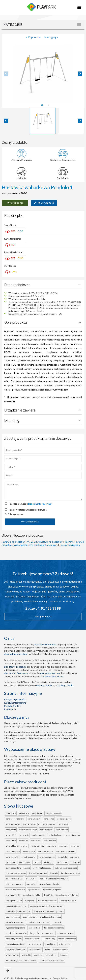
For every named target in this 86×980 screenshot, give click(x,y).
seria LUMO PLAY (34, 819)
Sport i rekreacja (13, 917)
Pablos (64, 978)
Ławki (47, 950)
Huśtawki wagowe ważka (16, 873)
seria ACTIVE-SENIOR (31, 824)
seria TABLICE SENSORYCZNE (17, 846)
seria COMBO (49, 819)
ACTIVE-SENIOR (64, 944)
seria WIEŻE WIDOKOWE (15, 819)
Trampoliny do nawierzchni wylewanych (46, 906)
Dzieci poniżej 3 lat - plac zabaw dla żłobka (23, 895)
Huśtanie (22, 178)
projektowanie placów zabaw (52, 960)
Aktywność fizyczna (22, 160)
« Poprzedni (34, 37)
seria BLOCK (63, 824)
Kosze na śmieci (35, 950)
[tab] (42, 105)
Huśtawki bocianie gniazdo (66, 868)
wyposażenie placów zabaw (32, 756)
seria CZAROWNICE (45, 851)
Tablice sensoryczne (14, 884)
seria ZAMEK (62, 862)
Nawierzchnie (34, 928)
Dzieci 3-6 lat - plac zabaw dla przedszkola (61, 895)
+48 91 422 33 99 (44, 203)
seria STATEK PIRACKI (47, 857)
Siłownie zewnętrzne (15, 922)
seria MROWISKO (39, 835)
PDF (10, 231)
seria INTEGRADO (64, 819)
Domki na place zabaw (42, 868)
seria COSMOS (25, 862)
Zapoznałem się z (31, 504)
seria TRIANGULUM (73, 835)
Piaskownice (31, 879)
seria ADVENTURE (13, 851)
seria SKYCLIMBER (56, 835)
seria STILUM (11, 841)
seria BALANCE (29, 851)
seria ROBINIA (11, 835)
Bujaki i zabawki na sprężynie (18, 868)
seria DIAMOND (62, 830)
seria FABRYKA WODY (54, 813)
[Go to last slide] (6, 121)
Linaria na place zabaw (71, 873)
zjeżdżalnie (51, 955)
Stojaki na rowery (60, 950)
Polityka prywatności (15, 699)
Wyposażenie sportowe (15, 928)
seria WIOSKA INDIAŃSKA (66, 851)
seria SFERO (24, 813)
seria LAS (37, 862)
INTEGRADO (34, 933)
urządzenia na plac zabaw (45, 769)
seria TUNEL (75, 862)
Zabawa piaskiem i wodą (49, 884)
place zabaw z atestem (16, 654)
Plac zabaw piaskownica (16, 673)
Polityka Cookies (13, 706)
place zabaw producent (17, 795)
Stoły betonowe (12, 955)
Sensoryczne (48, 933)
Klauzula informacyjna (15, 703)
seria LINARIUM (50, 841)
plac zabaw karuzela (50, 673)
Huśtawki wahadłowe (38, 873)
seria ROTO (75, 846)
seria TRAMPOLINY (13, 824)
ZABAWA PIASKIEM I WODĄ (16, 944)
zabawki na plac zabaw (52, 676)
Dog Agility (27, 955)
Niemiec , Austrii (44, 685)
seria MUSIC (11, 862)
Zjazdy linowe (34, 890)
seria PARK (63, 846)
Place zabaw (11, 813)
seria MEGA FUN (49, 824)
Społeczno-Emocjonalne (63, 160)
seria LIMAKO (37, 813)
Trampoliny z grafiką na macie (18, 911)
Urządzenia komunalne (16, 950)
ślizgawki (64, 955)
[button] (43, 121)
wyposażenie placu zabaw (18, 774)
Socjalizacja (63, 178)
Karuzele (54, 873)
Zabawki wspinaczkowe (15, 890)
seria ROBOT (49, 862)
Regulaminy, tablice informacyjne (54, 879)
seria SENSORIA (38, 846)
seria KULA (23, 841)
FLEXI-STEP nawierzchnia (54, 928)
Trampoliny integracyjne (16, 906)
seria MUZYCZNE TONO (28, 830)
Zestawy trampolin (68, 900)
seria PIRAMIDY (46, 830)
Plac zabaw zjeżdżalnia (15, 667)
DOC (20, 231)
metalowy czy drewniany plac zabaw (21, 960)
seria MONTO (11, 830)
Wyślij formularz (43, 616)
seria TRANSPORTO (28, 857)
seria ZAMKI (36, 841)
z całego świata (65, 685)
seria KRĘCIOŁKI (12, 857)
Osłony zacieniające (14, 879)
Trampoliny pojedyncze (47, 900)
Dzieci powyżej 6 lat (14, 900)
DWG (21, 258)
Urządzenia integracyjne (16, 933)
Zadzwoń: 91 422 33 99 (43, 608)
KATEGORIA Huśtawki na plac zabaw (45, 542)
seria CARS (74, 857)
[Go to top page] (8, 971)
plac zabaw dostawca (45, 644)
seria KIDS (63, 857)
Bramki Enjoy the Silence (50, 917)
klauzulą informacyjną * (40, 504)
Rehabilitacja (50, 944)
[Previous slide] (6, 74)
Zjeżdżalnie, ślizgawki (52, 890)
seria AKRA (51, 846)
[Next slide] (80, 74)
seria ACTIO (24, 835)
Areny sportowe (30, 917)
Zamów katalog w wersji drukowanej (29, 510)
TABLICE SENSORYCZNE (67, 939)
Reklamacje (10, 709)
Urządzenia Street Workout (38, 922)
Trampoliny (31, 884)
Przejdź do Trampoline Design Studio (49, 911)
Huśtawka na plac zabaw (14, 542)
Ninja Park (57, 922)
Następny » (51, 37)
